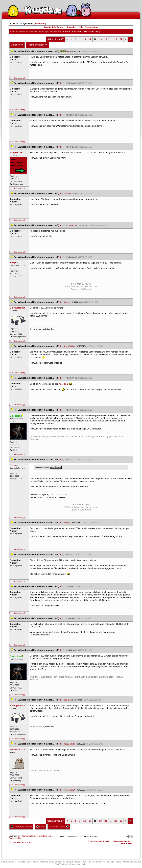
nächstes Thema (59, 826)
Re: (69, 51)
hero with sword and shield (42, 836)
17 (90, 39)
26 (116, 39)
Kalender (71, 27)
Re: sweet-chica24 (68, 790)
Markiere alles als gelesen (21, 842)
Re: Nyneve (65, 302)
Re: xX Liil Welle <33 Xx (70, 225)
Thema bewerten (37, 45)
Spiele (111, 862)
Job (84, 864)
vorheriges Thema (21, 826)
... (80, 39)
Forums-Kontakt (95, 841)
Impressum (75, 864)
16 (85, 39)
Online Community (131, 862)
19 (100, 39)
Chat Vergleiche (62, 864)
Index (40, 826)
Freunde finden (82, 862)
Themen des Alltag (39, 31)
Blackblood (26, 836)
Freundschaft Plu (99, 862)
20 (106, 39)
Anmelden (40, 23)
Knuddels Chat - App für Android (32, 862)
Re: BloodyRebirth (67, 346)
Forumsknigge (92, 27)
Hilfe (81, 27)
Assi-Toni (63, 384)
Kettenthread (56, 31)
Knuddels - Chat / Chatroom (115, 841)
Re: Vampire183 (67, 193)
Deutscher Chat (9, 862)
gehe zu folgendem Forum (70, 837)
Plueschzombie (15, 838)
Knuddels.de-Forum (19, 31)
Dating (119, 862)
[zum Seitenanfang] (17, 78)
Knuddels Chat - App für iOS (61, 862)
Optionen (17, 45)
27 (121, 39)
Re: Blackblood (66, 700)
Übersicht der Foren (53, 27)
